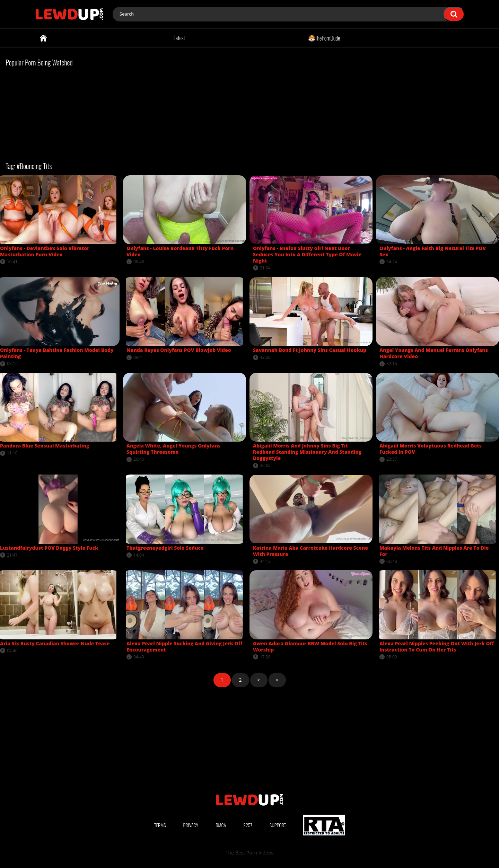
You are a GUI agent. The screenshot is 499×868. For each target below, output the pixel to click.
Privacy (191, 825)
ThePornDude (324, 38)
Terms (160, 825)
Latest (179, 38)
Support (278, 825)
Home (43, 38)
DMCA (221, 825)
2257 (248, 825)
